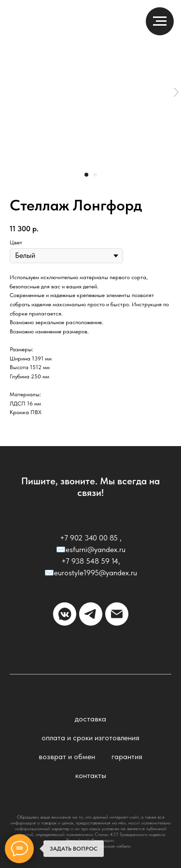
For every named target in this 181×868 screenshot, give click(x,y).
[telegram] (91, 614)
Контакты (91, 775)
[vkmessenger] (65, 614)
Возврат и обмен (67, 756)
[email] (117, 614)
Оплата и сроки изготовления (90, 738)
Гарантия (127, 756)
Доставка (90, 719)
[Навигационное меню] (160, 21)
